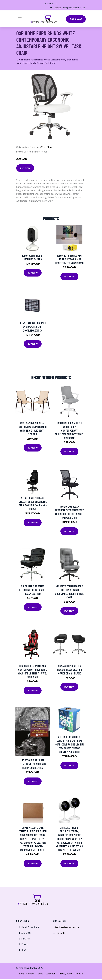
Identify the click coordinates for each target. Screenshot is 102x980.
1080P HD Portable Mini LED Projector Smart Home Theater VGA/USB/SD (69, 259)
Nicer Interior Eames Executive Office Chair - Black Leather (33, 590)
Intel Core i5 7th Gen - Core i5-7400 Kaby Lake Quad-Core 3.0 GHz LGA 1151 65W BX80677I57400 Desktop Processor (69, 744)
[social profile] (57, 4)
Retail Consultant (30, 927)
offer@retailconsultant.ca (74, 8)
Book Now (76, 19)
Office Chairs (47, 147)
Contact (30, 974)
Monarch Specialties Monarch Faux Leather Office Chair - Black (69, 669)
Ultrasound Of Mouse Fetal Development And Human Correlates (33, 764)
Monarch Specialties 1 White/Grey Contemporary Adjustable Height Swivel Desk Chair (69, 430)
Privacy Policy (66, 974)
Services (26, 939)
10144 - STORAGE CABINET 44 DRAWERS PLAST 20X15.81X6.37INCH (33, 327)
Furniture (34, 147)
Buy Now (25, 168)
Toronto (57, 8)
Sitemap (79, 974)
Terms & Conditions (46, 974)
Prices (24, 944)
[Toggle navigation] (20, 19)
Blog (24, 950)
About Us (26, 933)
